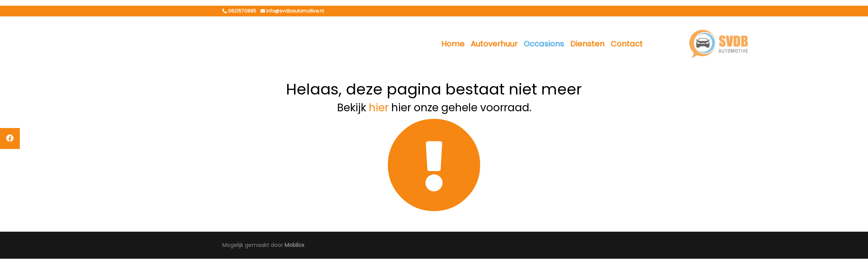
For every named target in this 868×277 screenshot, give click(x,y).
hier (379, 108)
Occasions (544, 44)
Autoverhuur (494, 44)
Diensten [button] (587, 44)
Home (453, 44)
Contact (627, 44)
